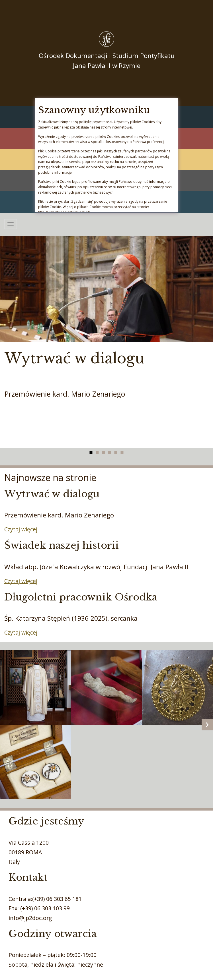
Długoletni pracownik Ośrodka (81, 597)
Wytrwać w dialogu (75, 358)
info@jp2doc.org (30, 918)
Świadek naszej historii (62, 545)
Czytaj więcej (21, 529)
